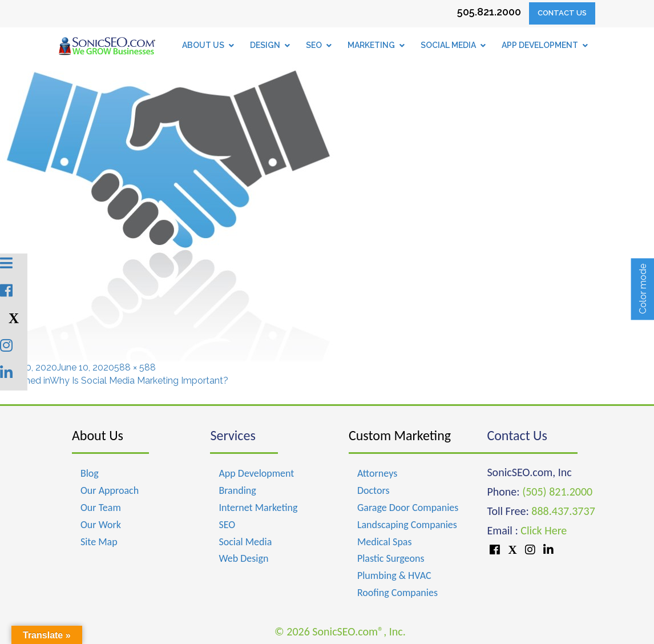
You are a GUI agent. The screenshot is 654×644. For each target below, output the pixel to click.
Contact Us (562, 13)
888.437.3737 (563, 511)
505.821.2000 (489, 12)
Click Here (544, 530)
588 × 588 (135, 367)
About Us (98, 435)
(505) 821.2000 (557, 492)
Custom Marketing (400, 435)
